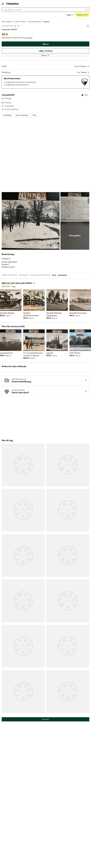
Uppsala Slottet (6, 353)
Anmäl (54, 275)
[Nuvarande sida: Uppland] (46, 21)
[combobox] (45, 10)
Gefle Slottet (75, 353)
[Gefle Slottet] (80, 340)
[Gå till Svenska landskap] (34, 21)
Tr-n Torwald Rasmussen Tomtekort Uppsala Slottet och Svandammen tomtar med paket (33, 354)
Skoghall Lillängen (7, 313)
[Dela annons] (88, 26)
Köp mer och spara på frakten (18, 283)
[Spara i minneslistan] (45, 55)
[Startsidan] (12, 4)
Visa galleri (75, 235)
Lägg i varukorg (45, 51)
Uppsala (50, 353)
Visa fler (46, 719)
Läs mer (29, 38)
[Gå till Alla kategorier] (7, 21)
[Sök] (87, 10)
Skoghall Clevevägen (78, 313)
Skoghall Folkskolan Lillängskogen (54, 314)
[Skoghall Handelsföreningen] (34, 300)
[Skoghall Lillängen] (11, 300)
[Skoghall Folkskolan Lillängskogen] (57, 300)
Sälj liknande (62, 275)
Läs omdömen (22, 115)
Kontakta (7, 115)
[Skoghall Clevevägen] (80, 300)
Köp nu (46, 44)
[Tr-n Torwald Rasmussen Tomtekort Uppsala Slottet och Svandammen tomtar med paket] (34, 340)
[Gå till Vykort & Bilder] (20, 21)
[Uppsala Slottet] (11, 340)
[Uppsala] (57, 340)
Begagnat (6, 259)
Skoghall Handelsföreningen (31, 314)
